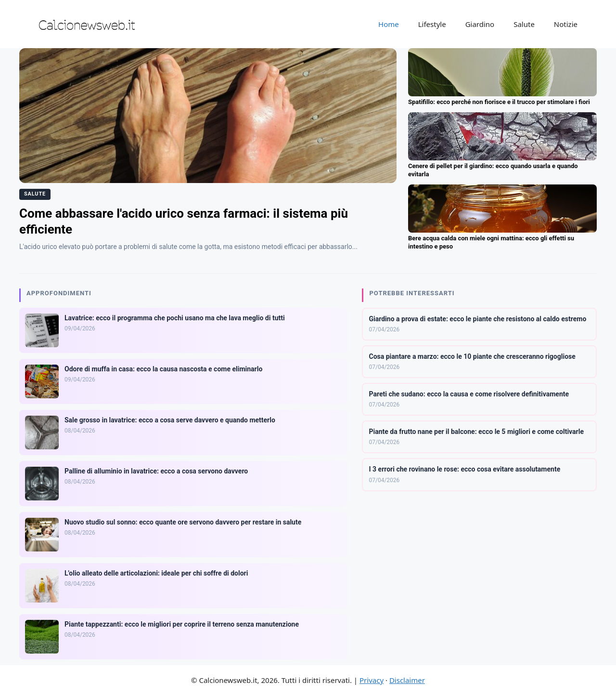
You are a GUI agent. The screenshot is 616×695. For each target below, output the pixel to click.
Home (389, 24)
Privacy (372, 680)
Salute (524, 24)
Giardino (480, 24)
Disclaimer (407, 680)
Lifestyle (432, 24)
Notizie (566, 24)
